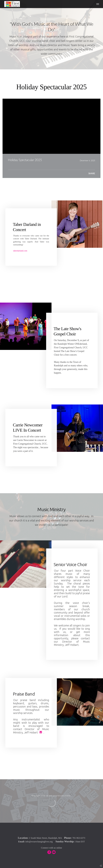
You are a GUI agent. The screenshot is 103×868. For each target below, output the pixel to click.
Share (92, 174)
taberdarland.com (20, 251)
